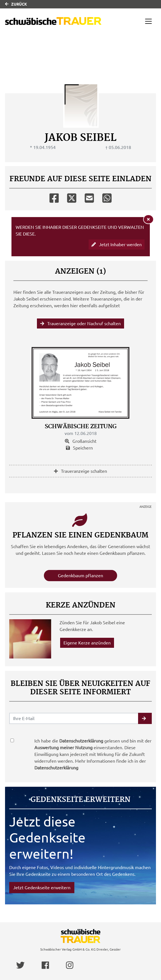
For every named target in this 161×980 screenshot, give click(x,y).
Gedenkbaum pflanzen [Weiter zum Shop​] (80, 576)
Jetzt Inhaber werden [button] (117, 245)
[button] (145, 718)
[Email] (89, 197)
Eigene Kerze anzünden (87, 643)
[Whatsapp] (107, 197)
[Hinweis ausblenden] (148, 219)
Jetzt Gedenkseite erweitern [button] (42, 888)
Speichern (79, 448)
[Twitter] (72, 197)
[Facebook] (54, 197)
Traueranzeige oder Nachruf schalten (80, 323)
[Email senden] (74, 718)
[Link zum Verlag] (53, 21)
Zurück (16, 4)
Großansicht (81, 441)
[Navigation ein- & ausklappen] (148, 21)
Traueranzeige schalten (80, 471)
